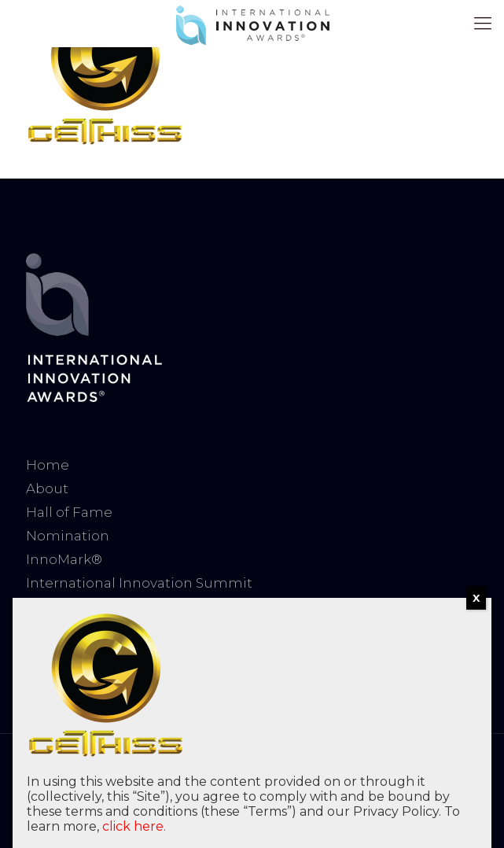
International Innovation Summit (139, 583)
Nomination (68, 536)
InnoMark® (64, 559)
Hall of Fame (69, 512)
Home (48, 465)
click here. (134, 826)
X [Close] (476, 598)
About (47, 489)
